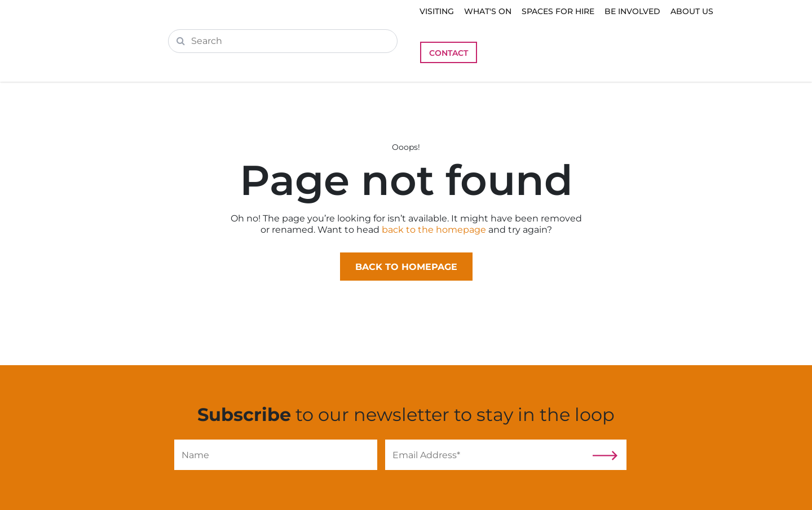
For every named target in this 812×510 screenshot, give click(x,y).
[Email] (487, 455)
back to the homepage (434, 230)
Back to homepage (406, 267)
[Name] (276, 455)
